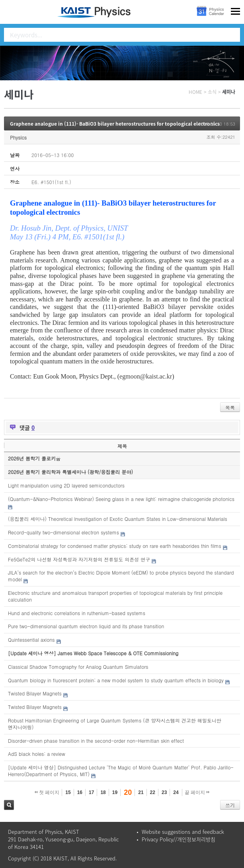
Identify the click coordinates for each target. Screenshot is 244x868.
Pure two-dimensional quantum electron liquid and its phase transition (86, 626)
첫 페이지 (47, 792)
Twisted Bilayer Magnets (35, 693)
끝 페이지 (197, 792)
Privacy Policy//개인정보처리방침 (179, 839)
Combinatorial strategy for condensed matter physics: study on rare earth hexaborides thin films (115, 546)
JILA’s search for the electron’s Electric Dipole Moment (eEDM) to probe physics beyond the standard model (121, 576)
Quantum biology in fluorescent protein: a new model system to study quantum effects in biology (116, 680)
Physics (18, 137)
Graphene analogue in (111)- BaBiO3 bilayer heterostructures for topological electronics (115, 124)
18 (103, 792)
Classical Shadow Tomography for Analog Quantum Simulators (78, 667)
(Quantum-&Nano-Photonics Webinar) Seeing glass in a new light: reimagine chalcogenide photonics (121, 499)
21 (141, 792)
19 (115, 792)
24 (176, 792)
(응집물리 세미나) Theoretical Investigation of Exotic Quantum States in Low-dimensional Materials (118, 519)
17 (91, 792)
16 (80, 792)
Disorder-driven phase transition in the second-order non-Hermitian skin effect (96, 741)
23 (164, 792)
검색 (9, 805)
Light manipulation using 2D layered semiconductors (66, 485)
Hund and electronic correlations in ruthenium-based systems (77, 613)
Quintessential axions (31, 640)
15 (68, 792)
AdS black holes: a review (37, 754)
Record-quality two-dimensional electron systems (63, 532)
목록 (230, 407)
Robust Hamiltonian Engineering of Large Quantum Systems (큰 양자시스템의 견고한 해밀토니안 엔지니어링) (115, 724)
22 (153, 792)
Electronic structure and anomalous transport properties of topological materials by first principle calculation (115, 596)
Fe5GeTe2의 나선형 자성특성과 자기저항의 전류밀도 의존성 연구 (79, 559)
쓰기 (230, 805)
